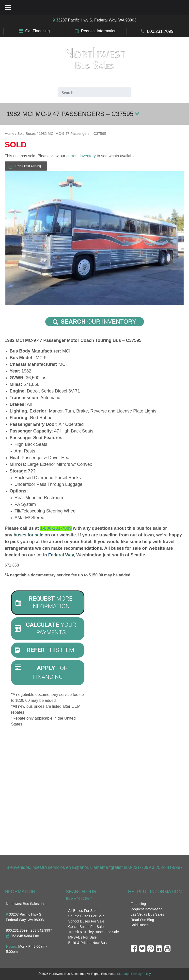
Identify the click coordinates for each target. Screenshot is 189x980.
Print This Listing (25, 166)
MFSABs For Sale (82, 938)
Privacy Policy (141, 974)
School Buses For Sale (86, 921)
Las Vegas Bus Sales (147, 915)
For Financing (41, 672)
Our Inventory (94, 322)
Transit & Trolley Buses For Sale (94, 932)
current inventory (81, 156)
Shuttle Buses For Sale (86, 916)
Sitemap (123, 974)
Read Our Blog (142, 920)
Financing (138, 904)
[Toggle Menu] (8, 7)
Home (9, 134)
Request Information (99, 31)
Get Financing (37, 31)
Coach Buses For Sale (86, 927)
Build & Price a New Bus (87, 943)
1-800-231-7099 (56, 528)
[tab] (48, 603)
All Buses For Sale (83, 911)
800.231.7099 (160, 31)
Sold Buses (27, 134)
